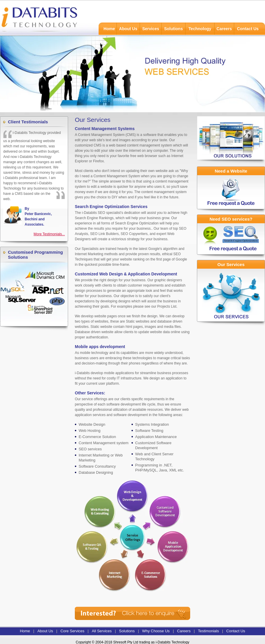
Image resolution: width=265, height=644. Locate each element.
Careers (224, 29)
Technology (200, 29)
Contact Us (248, 29)
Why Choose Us (156, 631)
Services (151, 29)
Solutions (173, 29)
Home (109, 29)
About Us (128, 29)
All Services (102, 631)
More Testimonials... (49, 234)
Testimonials (208, 631)
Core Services (72, 631)
